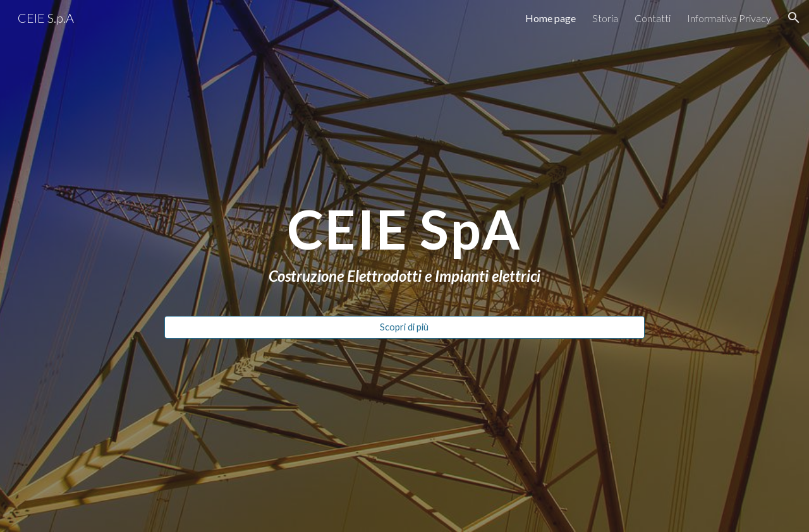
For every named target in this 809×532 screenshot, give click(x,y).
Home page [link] (550, 18)
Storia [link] (605, 18)
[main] (404, 245)
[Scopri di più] (404, 327)
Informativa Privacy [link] (729, 18)
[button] (794, 18)
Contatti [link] (653, 18)
